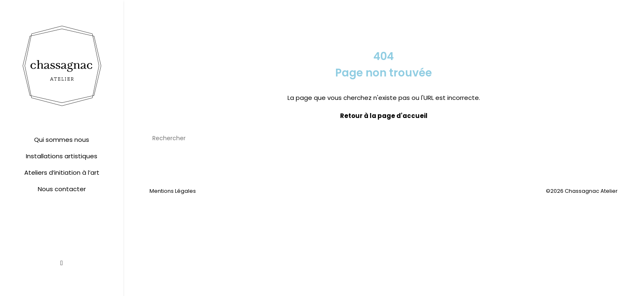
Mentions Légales (173, 191)
